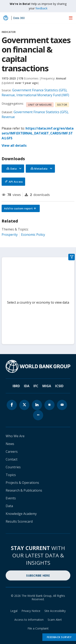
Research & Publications (24, 490)
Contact (12, 459)
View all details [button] (14, 145)
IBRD (16, 386)
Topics (11, 475)
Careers (12, 452)
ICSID (59, 386)
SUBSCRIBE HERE (38, 575)
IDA (27, 386)
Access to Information (29, 620)
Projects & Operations (22, 483)
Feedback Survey (59, 637)
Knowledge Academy (21, 514)
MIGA (47, 386)
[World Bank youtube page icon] (62, 405)
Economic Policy (33, 235)
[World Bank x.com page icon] (24, 405)
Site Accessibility (55, 611)
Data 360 (19, 18)
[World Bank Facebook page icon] (12, 405)
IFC (36, 386)
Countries (13, 467)
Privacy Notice (31, 611)
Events (11, 498)
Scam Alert (55, 620)
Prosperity (10, 235)
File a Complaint (38, 628)
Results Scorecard (19, 521)
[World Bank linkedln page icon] (37, 405)
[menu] (71, 18)
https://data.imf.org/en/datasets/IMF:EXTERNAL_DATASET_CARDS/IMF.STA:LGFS (38, 133)
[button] (21, 208)
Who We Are (15, 436)
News (10, 444)
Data (9, 506)
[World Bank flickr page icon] (38, 415)
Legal (14, 611)
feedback (41, 8)
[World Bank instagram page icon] (49, 405)
